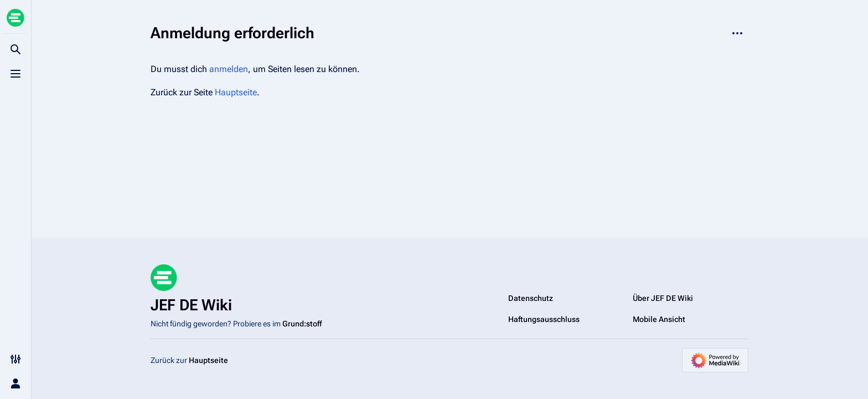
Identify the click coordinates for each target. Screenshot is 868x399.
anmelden (229, 69)
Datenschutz (531, 298)
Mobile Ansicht (659, 319)
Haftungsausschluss (544, 319)
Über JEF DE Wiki (663, 298)
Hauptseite (236, 92)
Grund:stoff (302, 324)
